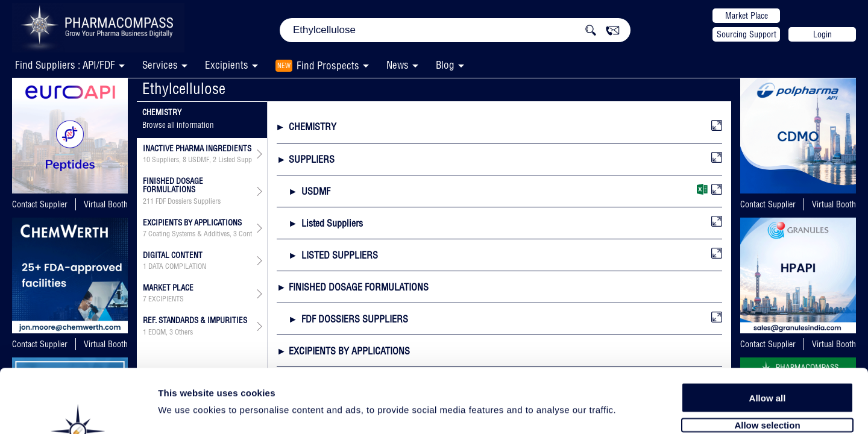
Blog (445, 65)
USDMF (199, 160)
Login (822, 34)
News (398, 65)
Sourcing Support (747, 34)
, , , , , (197, 234)
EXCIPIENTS (166, 299)
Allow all (768, 333)
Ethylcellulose (184, 88)
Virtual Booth (106, 204)
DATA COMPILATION (177, 266)
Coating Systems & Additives (189, 234)
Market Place (747, 16)
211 (148, 201)
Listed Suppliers (241, 160)
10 (146, 160)
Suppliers (165, 160)
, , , (197, 160)
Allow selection (767, 360)
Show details (633, 411)
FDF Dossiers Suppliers (188, 201)
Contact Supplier (40, 204)
